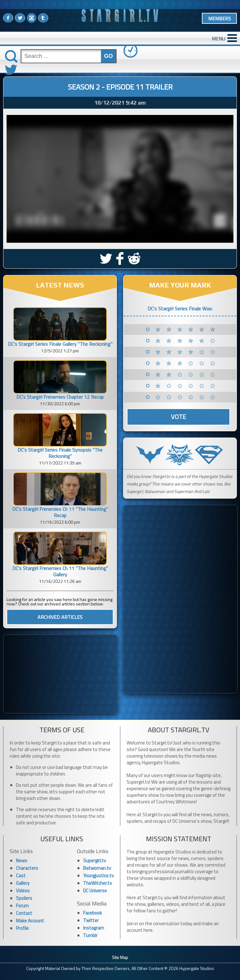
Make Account (30, 921)
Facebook (92, 913)
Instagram (94, 928)
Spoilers (24, 898)
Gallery (23, 883)
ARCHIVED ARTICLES (60, 617)
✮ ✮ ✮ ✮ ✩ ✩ (186, 352)
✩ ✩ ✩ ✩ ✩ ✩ (186, 397)
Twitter (91, 920)
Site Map (120, 957)
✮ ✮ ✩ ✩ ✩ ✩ (186, 375)
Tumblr (90, 935)
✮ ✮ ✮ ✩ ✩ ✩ (186, 363)
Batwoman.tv (97, 868)
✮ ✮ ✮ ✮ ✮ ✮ (186, 329)
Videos (23, 891)
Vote (178, 417)
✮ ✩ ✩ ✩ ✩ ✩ (186, 386)
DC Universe (95, 891)
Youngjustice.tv (98, 876)
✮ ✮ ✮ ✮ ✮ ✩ (186, 341)
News (22, 861)
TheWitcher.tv (97, 883)
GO (108, 56)
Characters (27, 868)
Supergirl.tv (95, 861)
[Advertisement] (60, 674)
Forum (22, 906)
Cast (21, 876)
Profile (22, 928)
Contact (24, 913)
